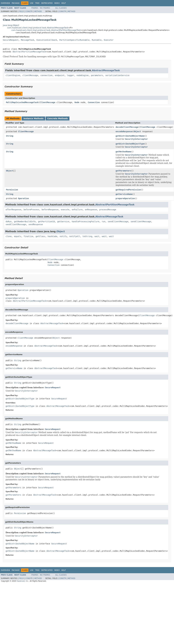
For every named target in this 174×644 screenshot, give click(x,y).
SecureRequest (11, 40)
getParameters (124, 171)
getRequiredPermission (128, 190)
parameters (97, 75)
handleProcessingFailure (86, 222)
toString (87, 236)
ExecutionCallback (47, 40)
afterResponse (13, 210)
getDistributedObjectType (130, 144)
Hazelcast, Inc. (23, 581)
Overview (5, 3)
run (103, 222)
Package (16, 3)
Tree (37, 3)
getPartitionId (46, 222)
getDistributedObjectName (130, 136)
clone (9, 236)
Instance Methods (33, 118)
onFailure (77, 210)
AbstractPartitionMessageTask (29, 52)
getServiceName (124, 194)
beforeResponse (50, 210)
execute (65, 210)
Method (38, 11)
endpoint (60, 75)
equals (18, 236)
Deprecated (47, 3)
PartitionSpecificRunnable (74, 40)
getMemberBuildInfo (25, 222)
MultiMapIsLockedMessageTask (22, 102)
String (10, 136)
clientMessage (30, 75)
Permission (12, 190)
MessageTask (27, 40)
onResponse (91, 210)
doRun (9, 222)
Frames (35, 8)
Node (77, 102)
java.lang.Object (11, 25)
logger (71, 75)
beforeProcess (31, 210)
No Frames (45, 8)
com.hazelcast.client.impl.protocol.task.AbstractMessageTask (38, 28)
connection (46, 75)
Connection (94, 102)
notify (63, 236)
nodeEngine (82, 75)
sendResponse (36, 224)
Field (21, 11)
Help (64, 3)
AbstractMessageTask (106, 70)
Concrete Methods (58, 118)
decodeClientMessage (127, 127)
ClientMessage (47, 102)
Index (57, 3)
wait (97, 236)
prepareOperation (125, 198)
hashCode (52, 236)
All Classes (61, 8)
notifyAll (75, 236)
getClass (40, 236)
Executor (109, 40)
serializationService (117, 75)
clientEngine (13, 75)
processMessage (108, 210)
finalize (28, 236)
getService (63, 222)
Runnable (97, 40)
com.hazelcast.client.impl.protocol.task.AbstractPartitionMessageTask (46, 30)
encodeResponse (124, 131)
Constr (29, 11)
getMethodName (124, 152)
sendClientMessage (118, 222)
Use (32, 3)
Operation (23, 198)
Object (137, 131)
